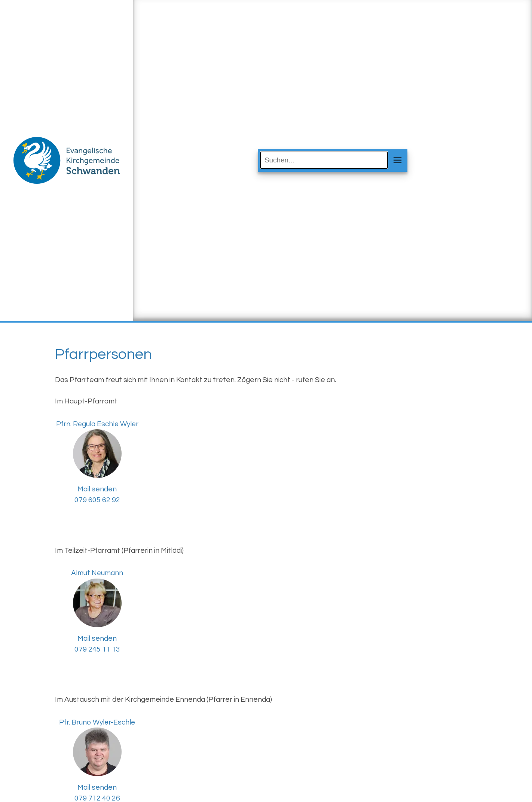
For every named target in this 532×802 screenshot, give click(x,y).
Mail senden (97, 489)
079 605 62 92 (97, 500)
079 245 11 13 (97, 649)
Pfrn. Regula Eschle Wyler (97, 424)
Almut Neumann (97, 573)
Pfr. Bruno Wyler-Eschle (97, 722)
